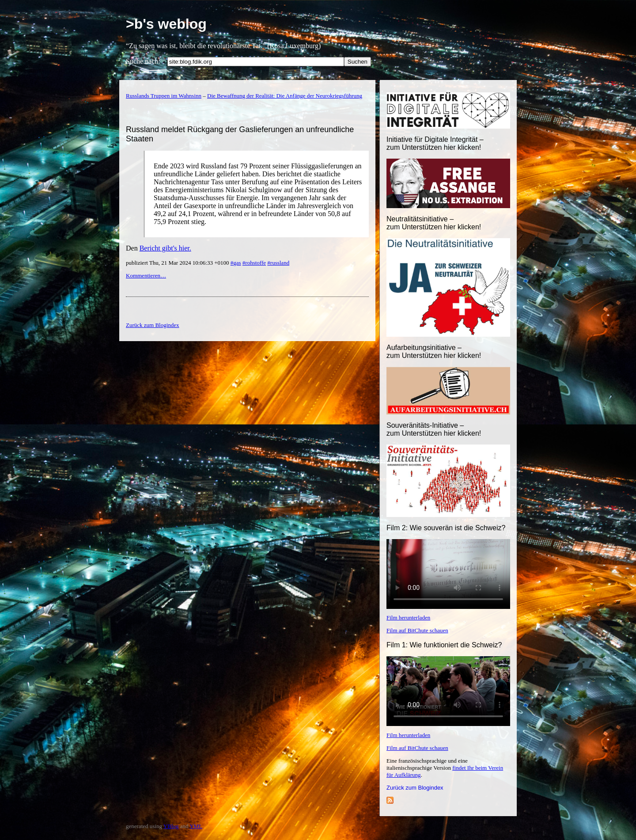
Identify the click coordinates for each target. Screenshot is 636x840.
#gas (236, 263)
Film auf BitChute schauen (417, 630)
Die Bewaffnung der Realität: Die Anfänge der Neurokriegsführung (285, 96)
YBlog (171, 826)
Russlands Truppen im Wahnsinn (164, 96)
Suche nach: (143, 61)
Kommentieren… (146, 276)
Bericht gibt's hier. (165, 248)
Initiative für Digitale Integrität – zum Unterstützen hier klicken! (435, 143)
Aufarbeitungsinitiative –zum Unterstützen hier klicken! (434, 352)
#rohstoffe (254, 263)
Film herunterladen (408, 618)
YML (196, 826)
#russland (278, 263)
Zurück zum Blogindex (415, 788)
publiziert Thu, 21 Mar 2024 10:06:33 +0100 (178, 263)
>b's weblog (166, 24)
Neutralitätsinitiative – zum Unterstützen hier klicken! (434, 223)
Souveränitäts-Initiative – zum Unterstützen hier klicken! (434, 429)
